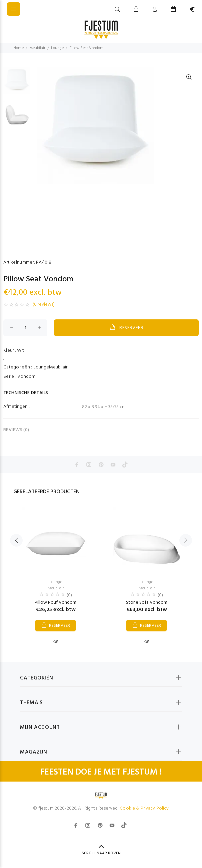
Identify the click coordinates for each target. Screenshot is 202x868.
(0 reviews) (44, 305)
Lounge (57, 48)
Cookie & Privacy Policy (144, 808)
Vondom (26, 377)
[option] (17, 84)
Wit (20, 351)
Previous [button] (16, 540)
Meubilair (37, 48)
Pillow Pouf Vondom (55, 603)
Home (18, 48)
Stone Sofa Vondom (147, 603)
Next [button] (186, 540)
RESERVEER (126, 328)
